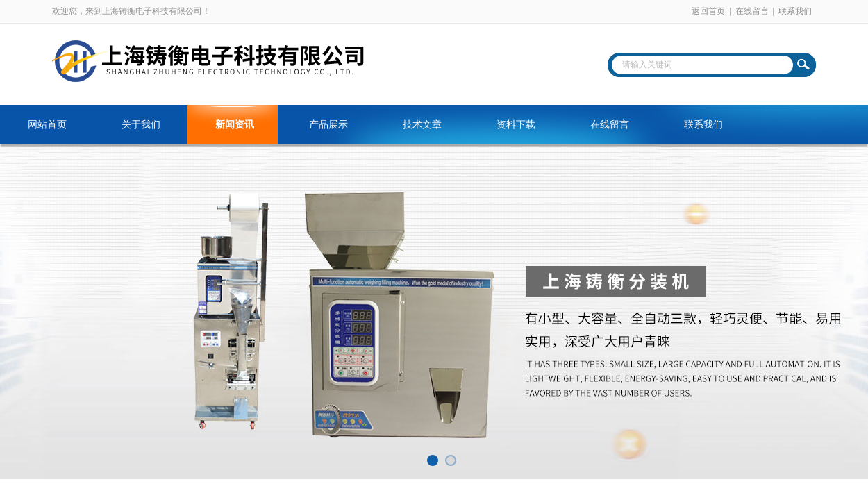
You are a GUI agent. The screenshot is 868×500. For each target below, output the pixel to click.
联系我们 (795, 11)
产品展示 (328, 125)
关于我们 (141, 125)
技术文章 (422, 125)
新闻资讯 (235, 125)
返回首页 (708, 11)
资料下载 (516, 125)
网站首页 (47, 125)
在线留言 (752, 11)
